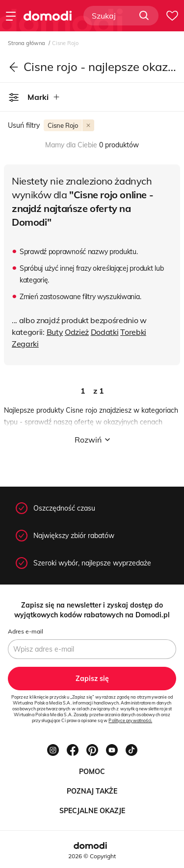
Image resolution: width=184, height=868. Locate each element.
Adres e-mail (26, 631)
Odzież (77, 332)
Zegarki (25, 344)
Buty (55, 332)
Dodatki (105, 332)
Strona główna (27, 43)
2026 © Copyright (92, 856)
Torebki (133, 332)
